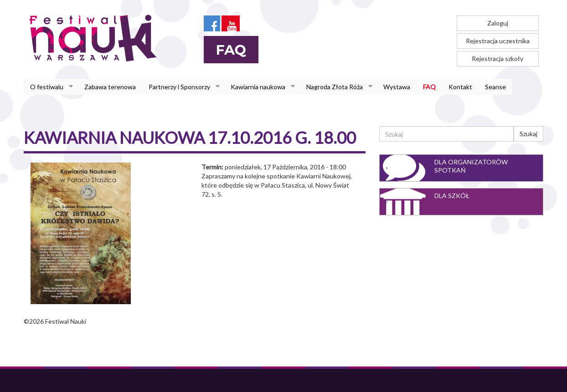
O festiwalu (48, 87)
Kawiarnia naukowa (260, 87)
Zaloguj (498, 23)
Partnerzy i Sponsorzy (181, 87)
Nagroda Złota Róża (336, 87)
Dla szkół (452, 196)
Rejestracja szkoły (497, 59)
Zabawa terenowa (110, 87)
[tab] (461, 168)
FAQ (429, 87)
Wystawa (397, 87)
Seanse (495, 87)
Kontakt (460, 87)
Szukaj (528, 134)
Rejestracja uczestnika (498, 41)
